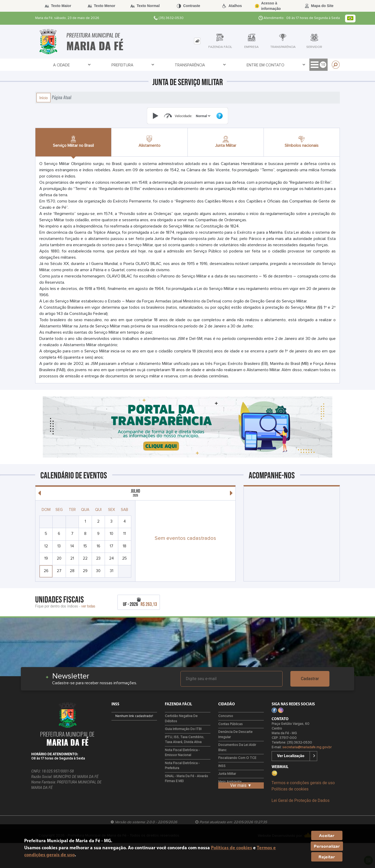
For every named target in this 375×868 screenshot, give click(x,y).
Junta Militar (227, 774)
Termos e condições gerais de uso (303, 783)
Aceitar (327, 835)
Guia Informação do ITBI (183, 729)
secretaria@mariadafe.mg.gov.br (307, 747)
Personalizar (327, 846)
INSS (222, 766)
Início (43, 98)
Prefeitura (66, 65)
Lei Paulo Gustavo (295, 65)
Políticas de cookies (290, 789)
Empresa (208, 65)
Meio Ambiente (230, 782)
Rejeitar (327, 857)
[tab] (197, 41)
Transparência (102, 65)
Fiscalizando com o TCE (237, 758)
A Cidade (38, 65)
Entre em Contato (145, 65)
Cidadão (182, 65)
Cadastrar (310, 679)
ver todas (88, 606)
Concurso (226, 716)
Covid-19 (261, 65)
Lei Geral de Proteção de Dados (301, 800)
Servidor (235, 65)
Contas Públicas (230, 724)
